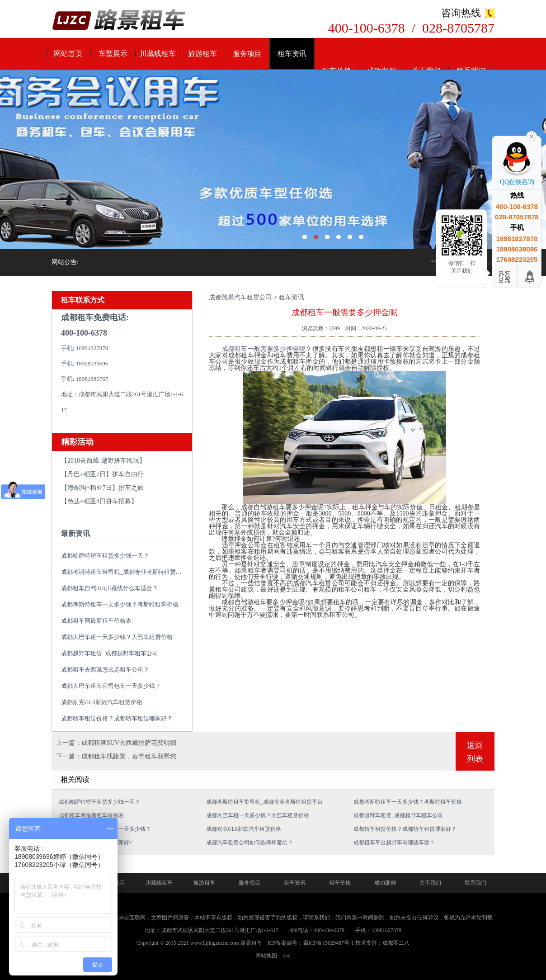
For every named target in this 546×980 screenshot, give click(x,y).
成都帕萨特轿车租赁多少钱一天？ (105, 556)
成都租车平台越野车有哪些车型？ (394, 843)
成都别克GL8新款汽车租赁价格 (102, 702)
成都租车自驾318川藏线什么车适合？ (110, 588)
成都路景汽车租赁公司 (240, 297)
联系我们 (475, 883)
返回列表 (475, 752)
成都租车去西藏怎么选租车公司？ (105, 670)
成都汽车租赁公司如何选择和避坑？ (249, 843)
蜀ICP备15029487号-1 (328, 943)
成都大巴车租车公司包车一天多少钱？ (111, 686)
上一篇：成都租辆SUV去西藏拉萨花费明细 (116, 743)
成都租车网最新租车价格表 (96, 621)
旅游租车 (202, 54)
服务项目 (247, 54)
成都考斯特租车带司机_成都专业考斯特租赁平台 (124, 572)
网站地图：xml (273, 956)
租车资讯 (292, 54)
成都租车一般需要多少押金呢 (264, 349)
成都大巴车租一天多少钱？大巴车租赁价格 (117, 637)
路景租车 (251, 943)
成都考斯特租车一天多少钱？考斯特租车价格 (120, 604)
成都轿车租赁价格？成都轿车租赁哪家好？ (117, 718)
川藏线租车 (158, 54)
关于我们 (430, 883)
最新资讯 (75, 533)
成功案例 (385, 883)
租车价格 (340, 883)
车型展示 (113, 54)
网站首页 (68, 54)
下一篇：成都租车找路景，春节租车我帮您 (116, 756)
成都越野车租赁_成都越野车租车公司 (110, 653)
